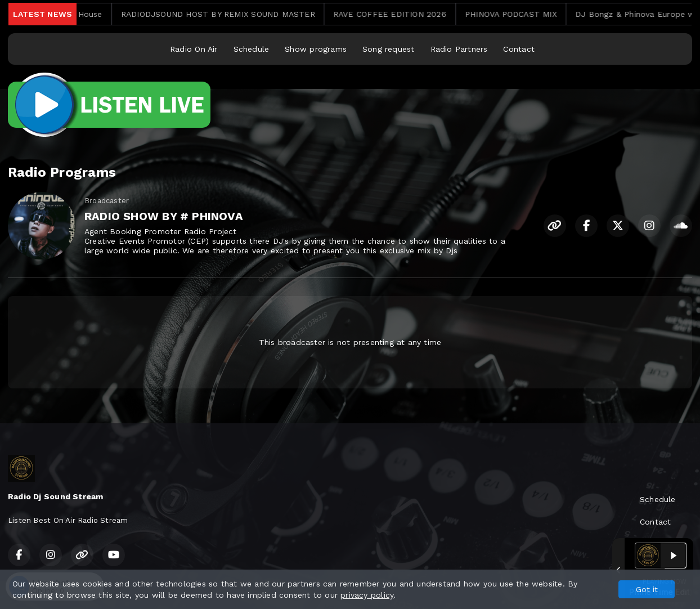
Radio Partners (459, 49)
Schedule (252, 49)
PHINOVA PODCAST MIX (519, 14)
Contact (519, 49)
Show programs (316, 49)
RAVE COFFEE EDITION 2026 (398, 14)
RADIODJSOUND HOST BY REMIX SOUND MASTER (226, 14)
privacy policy (367, 595)
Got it (647, 589)
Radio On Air (194, 49)
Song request (389, 49)
